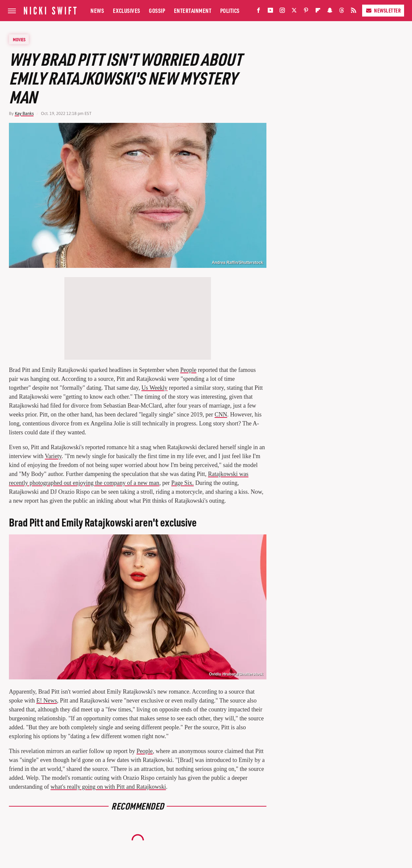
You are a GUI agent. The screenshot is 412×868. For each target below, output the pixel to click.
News (97, 10)
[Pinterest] (306, 12)
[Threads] (342, 12)
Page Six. (183, 483)
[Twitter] (294, 12)
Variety (53, 456)
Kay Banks (24, 113)
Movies (19, 39)
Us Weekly (154, 388)
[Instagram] (282, 12)
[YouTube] (270, 12)
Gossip (157, 10)
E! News (47, 701)
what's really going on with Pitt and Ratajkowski (108, 787)
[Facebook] (258, 12)
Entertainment (193, 10)
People (188, 370)
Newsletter (383, 10)
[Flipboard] (318, 12)
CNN (221, 415)
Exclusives (127, 10)
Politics (230, 10)
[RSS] (354, 12)
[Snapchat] (330, 12)
